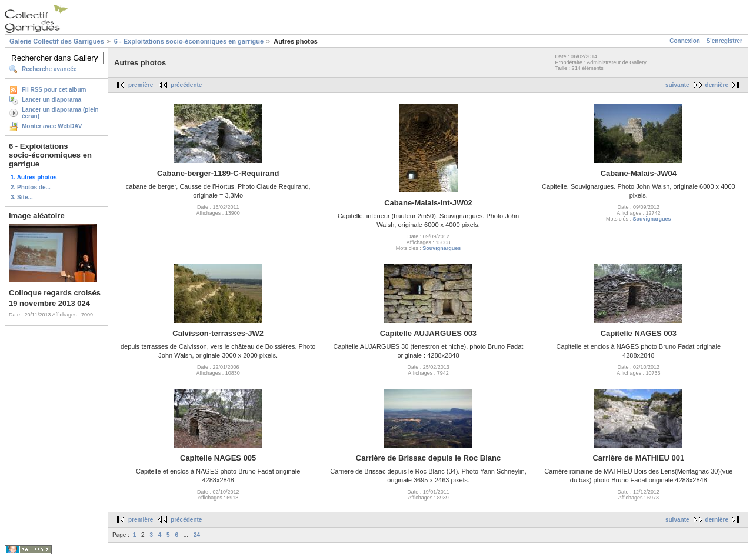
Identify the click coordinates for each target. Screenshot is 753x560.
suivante (677, 85)
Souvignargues (442, 248)
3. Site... (22, 197)
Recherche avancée (49, 69)
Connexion (685, 41)
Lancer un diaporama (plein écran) (60, 113)
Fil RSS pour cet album (54, 90)
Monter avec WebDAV (52, 126)
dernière (717, 85)
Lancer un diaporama (51, 100)
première (141, 85)
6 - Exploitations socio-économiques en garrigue (189, 41)
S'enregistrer (724, 41)
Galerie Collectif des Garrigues (57, 41)
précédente (186, 85)
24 (197, 535)
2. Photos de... (31, 187)
